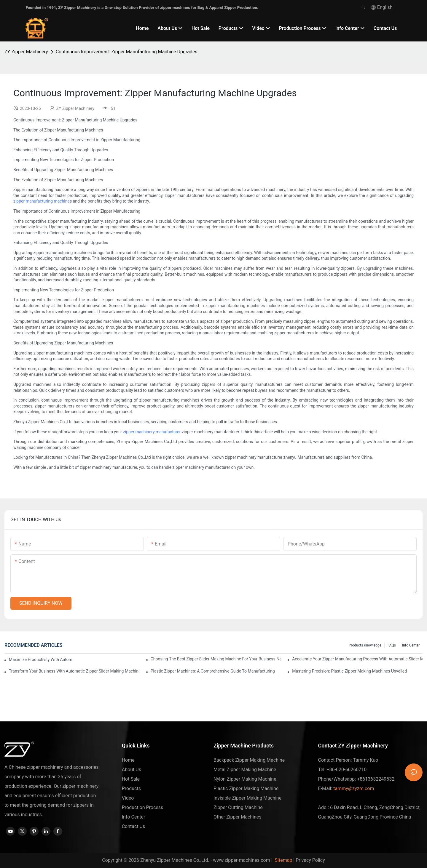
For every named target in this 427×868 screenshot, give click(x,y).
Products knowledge (365, 645)
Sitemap (283, 860)
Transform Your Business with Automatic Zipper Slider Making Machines (74, 671)
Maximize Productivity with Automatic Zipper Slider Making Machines (40, 660)
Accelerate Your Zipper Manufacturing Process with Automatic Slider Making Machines (357, 659)
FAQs (392, 645)
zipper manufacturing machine (42, 201)
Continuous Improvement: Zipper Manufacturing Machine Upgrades (127, 52)
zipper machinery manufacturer (152, 432)
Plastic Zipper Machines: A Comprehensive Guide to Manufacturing (213, 671)
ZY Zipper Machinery (26, 52)
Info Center (411, 645)
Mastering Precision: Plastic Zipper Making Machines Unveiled (349, 671)
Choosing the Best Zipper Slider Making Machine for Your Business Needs (216, 659)
